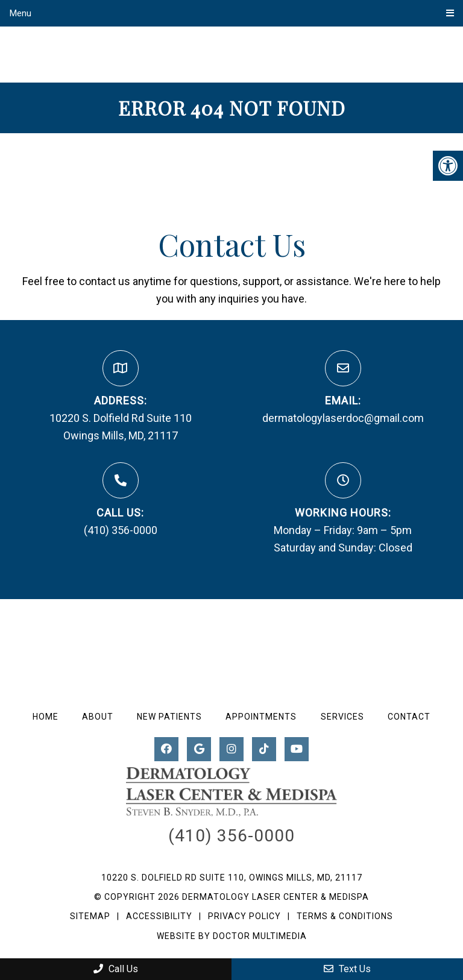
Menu (20, 13)
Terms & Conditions (345, 916)
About (98, 717)
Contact (409, 717)
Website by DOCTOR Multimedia (232, 936)
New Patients (169, 717)
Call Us (116, 969)
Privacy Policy (246, 916)
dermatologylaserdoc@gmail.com (343, 418)
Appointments (261, 717)
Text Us (347, 969)
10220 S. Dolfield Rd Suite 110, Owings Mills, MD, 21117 (232, 878)
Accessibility (159, 916)
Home (46, 717)
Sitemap (90, 916)
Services (342, 717)
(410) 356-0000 (121, 530)
